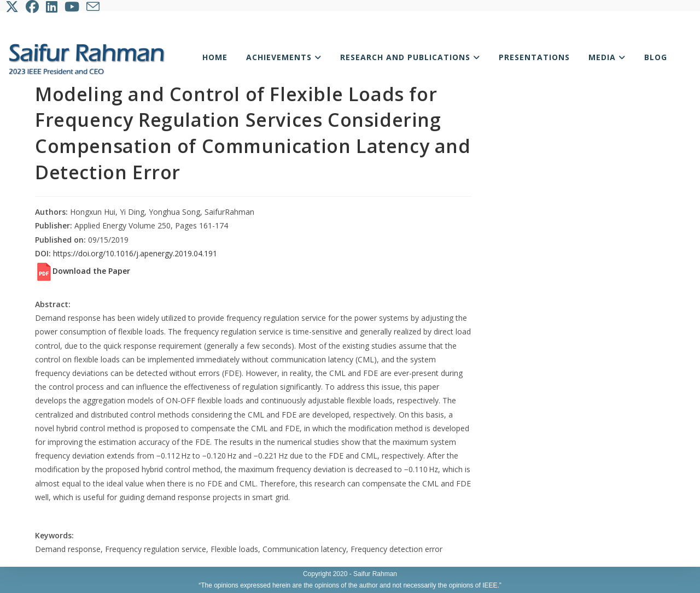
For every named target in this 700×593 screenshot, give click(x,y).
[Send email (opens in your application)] (94, 7)
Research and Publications (410, 57)
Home (215, 57)
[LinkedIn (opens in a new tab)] (52, 7)
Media (607, 57)
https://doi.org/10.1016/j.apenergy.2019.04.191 (135, 253)
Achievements (284, 57)
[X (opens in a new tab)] (14, 7)
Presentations (534, 57)
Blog (656, 57)
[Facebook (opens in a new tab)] (33, 7)
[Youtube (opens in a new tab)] (73, 7)
